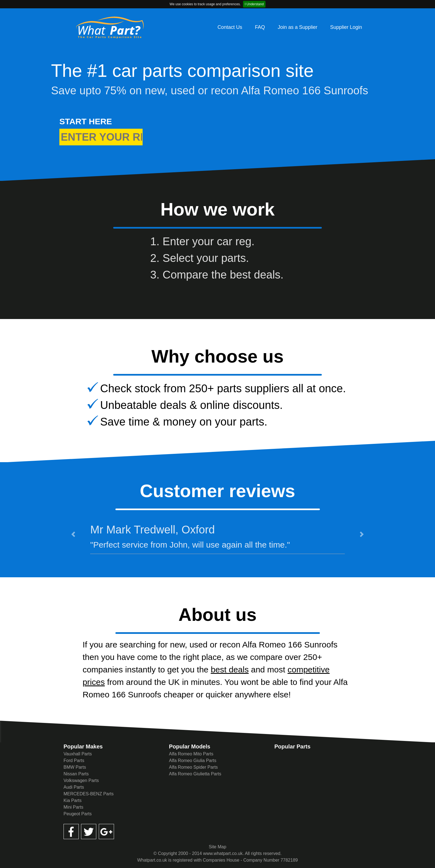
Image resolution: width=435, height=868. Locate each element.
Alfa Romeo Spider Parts (193, 767)
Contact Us (230, 27)
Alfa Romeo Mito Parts (191, 754)
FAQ (260, 27)
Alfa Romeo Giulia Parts (193, 761)
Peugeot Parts (78, 814)
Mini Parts (73, 807)
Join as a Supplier (298, 27)
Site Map (217, 847)
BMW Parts (75, 767)
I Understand (254, 4)
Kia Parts (73, 800)
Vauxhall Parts (78, 754)
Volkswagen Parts (81, 780)
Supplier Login (346, 27)
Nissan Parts (76, 774)
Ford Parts (74, 761)
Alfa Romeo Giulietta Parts (195, 774)
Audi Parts (74, 787)
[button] (73, 534)
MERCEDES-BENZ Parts (88, 794)
